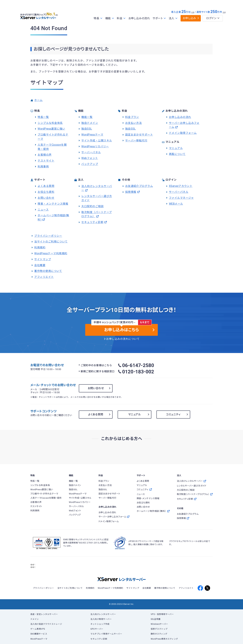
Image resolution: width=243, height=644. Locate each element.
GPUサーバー (97, 629)
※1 (58, 14)
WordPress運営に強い (51, 129)
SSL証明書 (156, 619)
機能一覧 (87, 117)
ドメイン (35, 619)
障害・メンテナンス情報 (53, 204)
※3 (193, 12)
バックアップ (90, 164)
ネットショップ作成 (100, 624)
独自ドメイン (90, 123)
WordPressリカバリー (95, 147)
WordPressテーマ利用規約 (51, 253)
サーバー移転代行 (136, 141)
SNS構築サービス (39, 634)
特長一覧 (43, 117)
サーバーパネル (91, 152)
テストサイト (46, 161)
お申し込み (189, 18)
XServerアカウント (181, 186)
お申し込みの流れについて (123, 339)
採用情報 (131, 192)
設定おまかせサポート (139, 135)
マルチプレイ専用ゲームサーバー (106, 634)
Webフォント (90, 158)
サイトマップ (43, 259)
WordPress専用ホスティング (164, 639)
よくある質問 (46, 186)
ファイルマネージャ (181, 198)
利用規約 (40, 248)
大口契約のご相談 (92, 206)
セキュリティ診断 (92, 222)
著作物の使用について (48, 271)
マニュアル (176, 148)
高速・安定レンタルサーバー (44, 614)
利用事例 (43, 167)
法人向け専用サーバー (101, 619)
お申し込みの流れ (139, 18)
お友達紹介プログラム (139, 186)
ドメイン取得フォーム (183, 133)
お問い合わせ (46, 198)
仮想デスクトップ (159, 629)
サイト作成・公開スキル (97, 141)
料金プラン (132, 117)
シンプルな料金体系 (50, 123)
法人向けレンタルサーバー (103, 614)
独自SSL (87, 129)
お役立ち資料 (46, 192)
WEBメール (176, 204)
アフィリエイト (44, 277)
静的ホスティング (159, 634)
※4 (224, 12)
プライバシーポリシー (48, 236)
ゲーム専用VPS (38, 629)
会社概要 (40, 265)
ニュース (43, 210)
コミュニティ (173, 414)
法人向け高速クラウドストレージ (46, 624)
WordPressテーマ (92, 135)
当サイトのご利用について (51, 242)
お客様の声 (45, 155)
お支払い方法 (134, 123)
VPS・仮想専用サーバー (162, 614)
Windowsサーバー (159, 624)
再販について (177, 154)
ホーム (38, 100)
